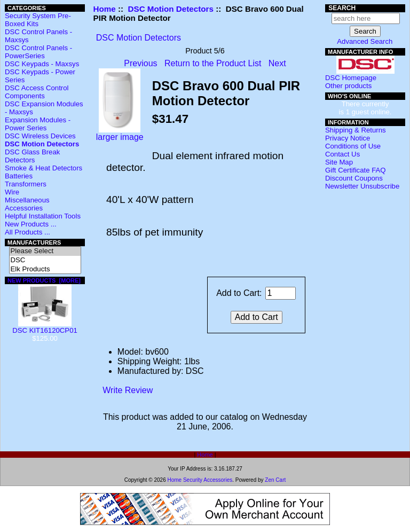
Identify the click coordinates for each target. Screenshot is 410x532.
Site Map (339, 162)
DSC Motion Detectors (171, 9)
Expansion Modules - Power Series (38, 124)
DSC (45, 260)
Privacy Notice (348, 138)
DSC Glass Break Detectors (32, 156)
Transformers (26, 184)
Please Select (45, 251)
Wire (12, 192)
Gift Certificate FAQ (356, 170)
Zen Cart (275, 480)
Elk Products (45, 269)
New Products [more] (44, 280)
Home (105, 9)
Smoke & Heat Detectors (44, 168)
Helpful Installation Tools (43, 216)
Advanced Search (365, 41)
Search (342, 8)
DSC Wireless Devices (40, 136)
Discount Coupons (354, 178)
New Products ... (31, 224)
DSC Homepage (351, 78)
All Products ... (27, 232)
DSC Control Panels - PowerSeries (38, 52)
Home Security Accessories (200, 480)
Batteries (19, 176)
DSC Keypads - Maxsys (42, 64)
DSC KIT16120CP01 (45, 327)
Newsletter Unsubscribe (362, 186)
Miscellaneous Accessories (27, 204)
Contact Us (342, 154)
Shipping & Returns (356, 130)
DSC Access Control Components (37, 92)
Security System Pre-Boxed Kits (38, 20)
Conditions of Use (353, 146)
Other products (348, 86)
